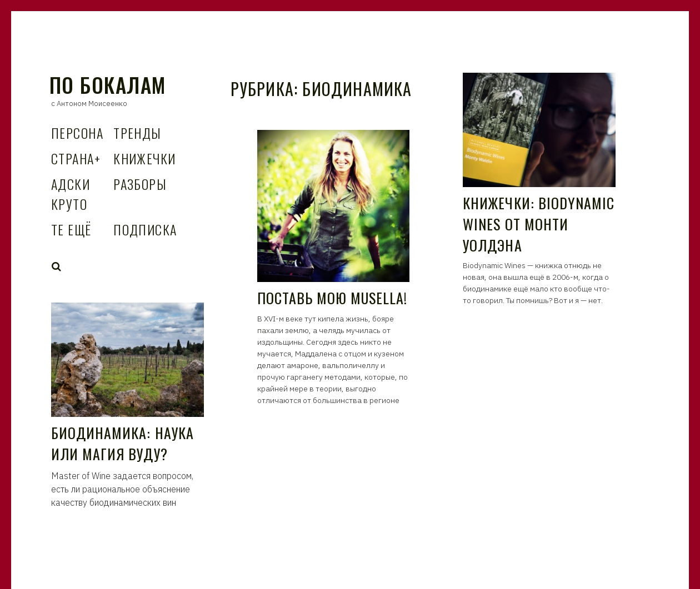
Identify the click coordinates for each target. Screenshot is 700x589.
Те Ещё (71, 229)
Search (57, 266)
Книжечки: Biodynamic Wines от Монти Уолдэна (539, 224)
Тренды (137, 133)
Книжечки (145, 158)
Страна (76, 158)
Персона (77, 133)
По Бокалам (108, 85)
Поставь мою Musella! (332, 298)
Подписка (145, 229)
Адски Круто (71, 194)
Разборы (140, 184)
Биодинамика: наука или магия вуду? (122, 443)
